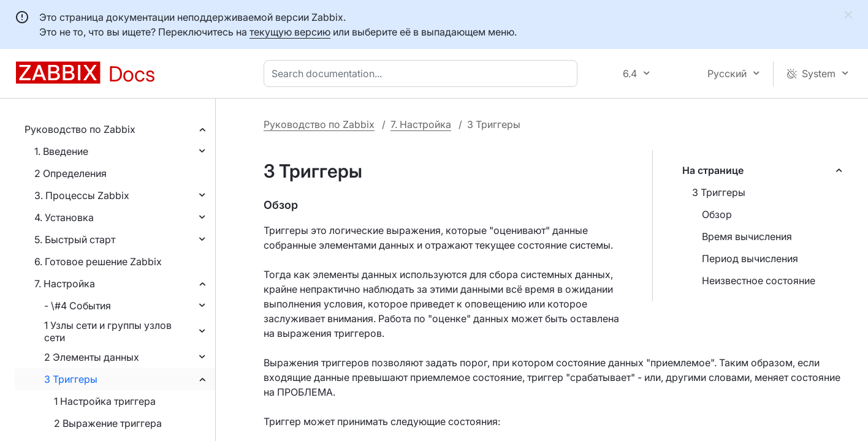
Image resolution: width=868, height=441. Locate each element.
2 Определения (70, 173)
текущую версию (290, 32)
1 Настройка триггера (105, 401)
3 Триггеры (71, 379)
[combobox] (423, 73)
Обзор (717, 214)
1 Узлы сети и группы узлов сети (108, 331)
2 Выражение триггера (108, 423)
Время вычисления (747, 236)
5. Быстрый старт (75, 239)
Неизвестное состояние (759, 281)
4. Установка (64, 217)
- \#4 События (78, 306)
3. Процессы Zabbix (82, 195)
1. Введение (61, 151)
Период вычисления (750, 258)
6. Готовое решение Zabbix (98, 262)
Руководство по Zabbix (80, 129)
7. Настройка (65, 284)
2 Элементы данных (92, 357)
